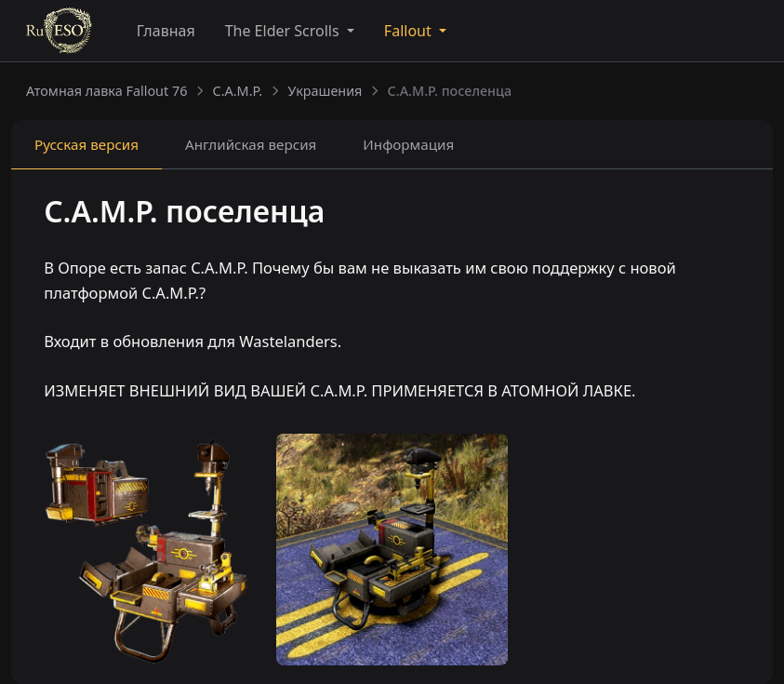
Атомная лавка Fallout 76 (106, 91)
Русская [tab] (86, 144)
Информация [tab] (408, 144)
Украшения (325, 91)
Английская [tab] (251, 144)
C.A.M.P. (238, 91)
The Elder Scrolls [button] (284, 31)
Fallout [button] (410, 31)
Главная (166, 31)
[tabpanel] (392, 297)
